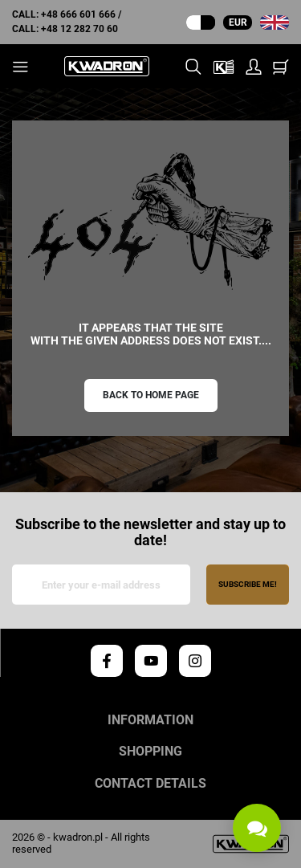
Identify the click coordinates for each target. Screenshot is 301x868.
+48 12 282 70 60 (79, 29)
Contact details (150, 784)
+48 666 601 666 (78, 14)
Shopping (150, 752)
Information (150, 720)
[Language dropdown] (275, 22)
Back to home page (151, 395)
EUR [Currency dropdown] (238, 22)
